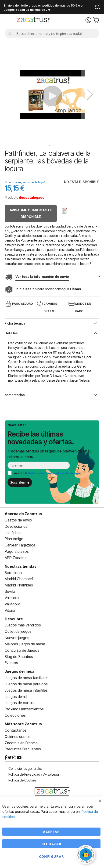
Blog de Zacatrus (19, 657)
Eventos (11, 663)
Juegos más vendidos (23, 625)
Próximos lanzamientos (24, 709)
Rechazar (52, 844)
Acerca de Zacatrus (23, 514)
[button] (50, 145)
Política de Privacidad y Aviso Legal (34, 774)
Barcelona (13, 573)
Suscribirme (20, 482)
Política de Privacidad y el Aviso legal (54, 473)
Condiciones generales (25, 769)
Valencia (12, 598)
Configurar (52, 856)
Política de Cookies (22, 780)
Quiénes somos (18, 737)
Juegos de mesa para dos (26, 684)
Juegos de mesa (20, 671)
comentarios (15, 395)
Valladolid (13, 604)
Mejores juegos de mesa (25, 644)
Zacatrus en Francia (21, 743)
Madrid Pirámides (19, 585)
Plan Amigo (14, 539)
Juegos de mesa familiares (27, 678)
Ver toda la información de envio (42, 277)
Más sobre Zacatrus (23, 724)
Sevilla (10, 591)
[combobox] (52, 33)
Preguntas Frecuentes (23, 749)
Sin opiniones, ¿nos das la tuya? (25, 182)
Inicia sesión (26, 289)
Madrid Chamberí (19, 579)
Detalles (11, 333)
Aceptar (51, 832)
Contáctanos (16, 730)
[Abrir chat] (86, 855)
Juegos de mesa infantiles (26, 690)
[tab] (52, 333)
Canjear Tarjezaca (20, 545)
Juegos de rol (16, 697)
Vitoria (10, 610)
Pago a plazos (17, 551)
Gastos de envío (18, 520)
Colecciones (15, 715)
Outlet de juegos (18, 631)
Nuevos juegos (17, 638)
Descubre (14, 619)
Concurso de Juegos (22, 650)
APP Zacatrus (16, 558)
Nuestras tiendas (21, 566)
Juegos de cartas (19, 703)
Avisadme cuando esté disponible (31, 213)
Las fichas (13, 533)
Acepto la (47, 473)
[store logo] (32, 21)
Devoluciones (16, 526)
